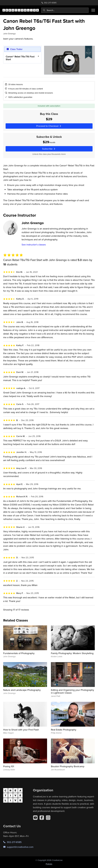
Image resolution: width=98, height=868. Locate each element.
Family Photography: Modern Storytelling (72, 653)
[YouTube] (35, 818)
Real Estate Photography (64, 730)
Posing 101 (9, 766)
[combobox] (65, 10)
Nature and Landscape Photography (22, 690)
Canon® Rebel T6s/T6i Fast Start (20, 58)
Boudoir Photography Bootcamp (68, 766)
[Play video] (69, 60)
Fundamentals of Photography (19, 653)
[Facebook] (42, 818)
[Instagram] (48, 818)
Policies (49, 864)
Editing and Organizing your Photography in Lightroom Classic (72, 691)
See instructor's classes (34, 245)
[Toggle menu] (93, 10)
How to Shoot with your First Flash (21, 730)
